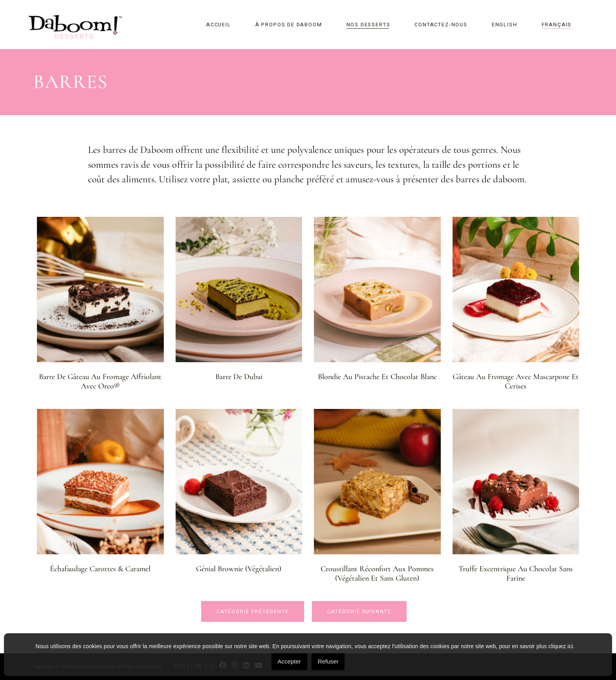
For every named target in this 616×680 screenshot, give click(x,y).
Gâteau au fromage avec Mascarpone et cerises (516, 381)
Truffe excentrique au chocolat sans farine (516, 574)
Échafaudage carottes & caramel (100, 569)
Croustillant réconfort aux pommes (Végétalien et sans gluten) (377, 574)
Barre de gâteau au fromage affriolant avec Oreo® (100, 381)
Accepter (289, 661)
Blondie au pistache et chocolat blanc (377, 377)
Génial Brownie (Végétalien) (239, 569)
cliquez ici (561, 646)
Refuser (328, 661)
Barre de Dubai (239, 377)
